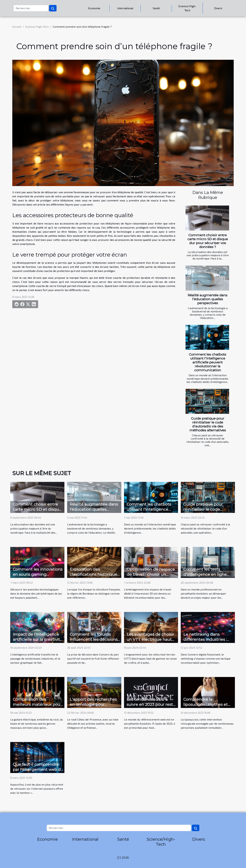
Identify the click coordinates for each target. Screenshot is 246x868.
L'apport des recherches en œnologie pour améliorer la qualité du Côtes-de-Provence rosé (93, 707)
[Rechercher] (31, 8)
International (125, 8)
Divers (218, 8)
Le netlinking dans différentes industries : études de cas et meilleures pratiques (205, 642)
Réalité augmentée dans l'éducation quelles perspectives (208, 299)
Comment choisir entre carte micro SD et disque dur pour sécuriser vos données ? (208, 241)
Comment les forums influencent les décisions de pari (94, 639)
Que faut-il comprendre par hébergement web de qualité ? (38, 770)
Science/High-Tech (187, 8)
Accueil (17, 27)
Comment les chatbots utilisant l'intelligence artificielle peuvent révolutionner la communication (208, 362)
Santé (156, 8)
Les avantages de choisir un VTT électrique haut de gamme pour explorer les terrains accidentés (151, 642)
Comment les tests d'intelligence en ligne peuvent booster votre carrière (205, 577)
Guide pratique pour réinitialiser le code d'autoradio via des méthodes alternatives (208, 424)
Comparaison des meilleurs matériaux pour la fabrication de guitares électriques (37, 707)
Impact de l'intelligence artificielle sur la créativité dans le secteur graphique (38, 642)
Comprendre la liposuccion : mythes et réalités (206, 704)
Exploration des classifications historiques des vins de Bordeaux (94, 574)
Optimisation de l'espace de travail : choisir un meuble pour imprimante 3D (151, 577)
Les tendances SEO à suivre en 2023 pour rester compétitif (152, 704)
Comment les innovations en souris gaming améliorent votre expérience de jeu (38, 577)
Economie (94, 8)
